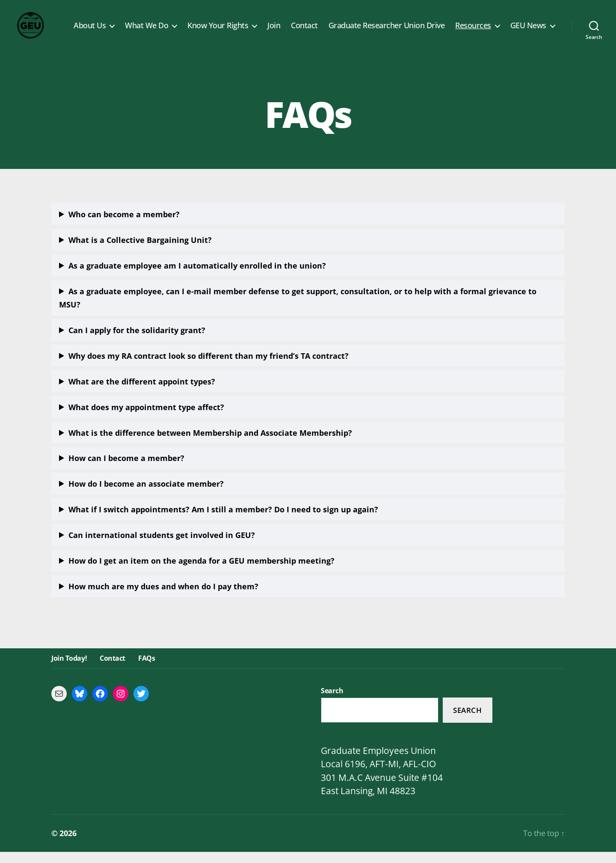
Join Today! (69, 670)
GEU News (528, 31)
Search (467, 721)
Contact (304, 31)
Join (274, 31)
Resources (473, 31)
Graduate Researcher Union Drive (387, 31)
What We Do (147, 31)
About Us (90, 31)
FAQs (147, 670)
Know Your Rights (218, 31)
